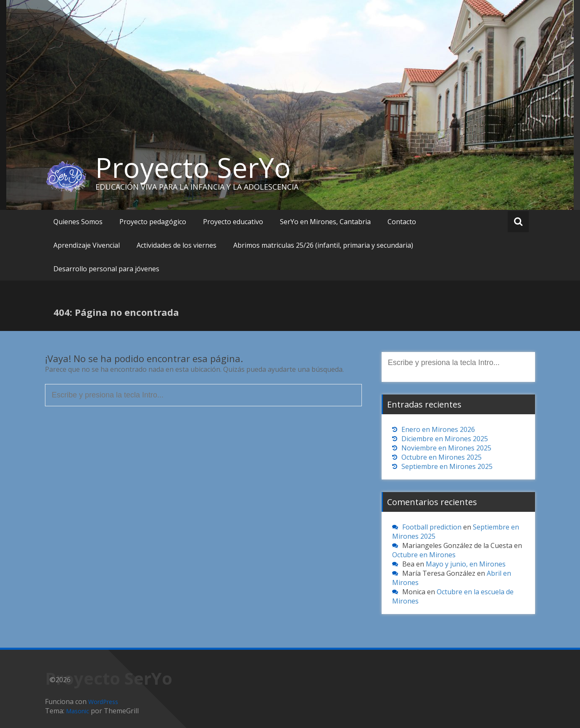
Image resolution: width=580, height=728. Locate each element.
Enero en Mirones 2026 (438, 429)
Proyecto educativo (233, 222)
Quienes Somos (78, 222)
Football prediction (432, 527)
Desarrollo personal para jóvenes (106, 269)
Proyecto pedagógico (153, 222)
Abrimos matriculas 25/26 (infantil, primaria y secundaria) (323, 245)
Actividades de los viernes (177, 245)
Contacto (402, 222)
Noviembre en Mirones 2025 (446, 448)
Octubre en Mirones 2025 (442, 457)
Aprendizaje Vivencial (87, 245)
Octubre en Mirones (424, 555)
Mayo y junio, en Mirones (466, 564)
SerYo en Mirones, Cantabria (325, 222)
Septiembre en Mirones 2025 (447, 466)
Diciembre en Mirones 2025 (445, 439)
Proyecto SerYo (193, 167)
